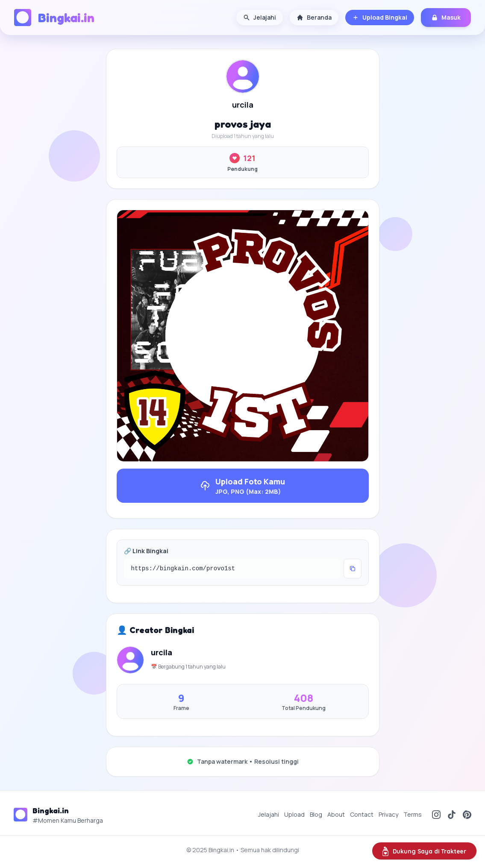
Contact (362, 814)
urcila (243, 105)
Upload (294, 814)
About (336, 814)
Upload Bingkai (380, 17)
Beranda (314, 17)
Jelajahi (260, 17)
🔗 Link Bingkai (146, 551)
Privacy (388, 814)
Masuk (446, 17)
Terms (413, 814)
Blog (316, 814)
